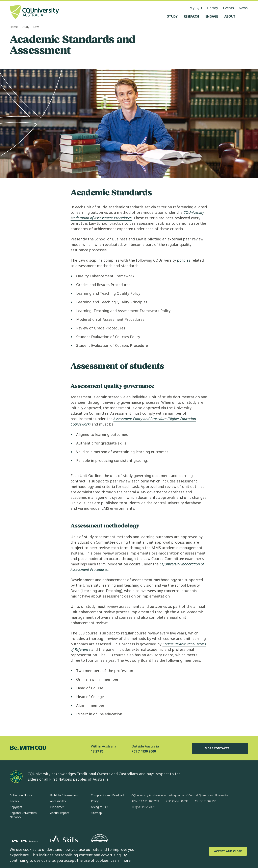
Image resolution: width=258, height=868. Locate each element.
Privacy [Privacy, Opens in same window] (14, 801)
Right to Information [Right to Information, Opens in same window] (64, 795)
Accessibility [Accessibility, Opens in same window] (58, 801)
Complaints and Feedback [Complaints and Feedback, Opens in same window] (108, 795)
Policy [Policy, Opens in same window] (95, 801)
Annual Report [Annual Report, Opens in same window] (60, 813)
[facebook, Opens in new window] (136, 820)
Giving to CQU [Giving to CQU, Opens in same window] (100, 807)
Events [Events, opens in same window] (228, 8)
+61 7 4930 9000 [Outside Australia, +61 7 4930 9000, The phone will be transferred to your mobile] (144, 751)
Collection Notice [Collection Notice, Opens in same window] (21, 795)
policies (184, 260)
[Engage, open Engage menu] (212, 16)
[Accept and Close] (228, 851)
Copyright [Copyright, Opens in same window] (16, 807)
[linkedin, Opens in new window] (157, 820)
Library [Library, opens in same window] (212, 8)
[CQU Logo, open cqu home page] (34, 12)
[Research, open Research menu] (191, 16)
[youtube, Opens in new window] (178, 820)
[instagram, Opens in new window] (146, 820)
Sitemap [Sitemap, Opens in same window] (96, 813)
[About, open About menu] (230, 16)
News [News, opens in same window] (243, 8)
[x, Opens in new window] (167, 820)
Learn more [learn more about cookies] (121, 860)
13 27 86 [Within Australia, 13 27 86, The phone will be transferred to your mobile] (97, 751)
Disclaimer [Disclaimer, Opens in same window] (57, 807)
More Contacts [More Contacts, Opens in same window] (220, 748)
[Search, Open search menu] (244, 16)
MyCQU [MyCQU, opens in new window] (196, 8)
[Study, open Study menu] (172, 16)
